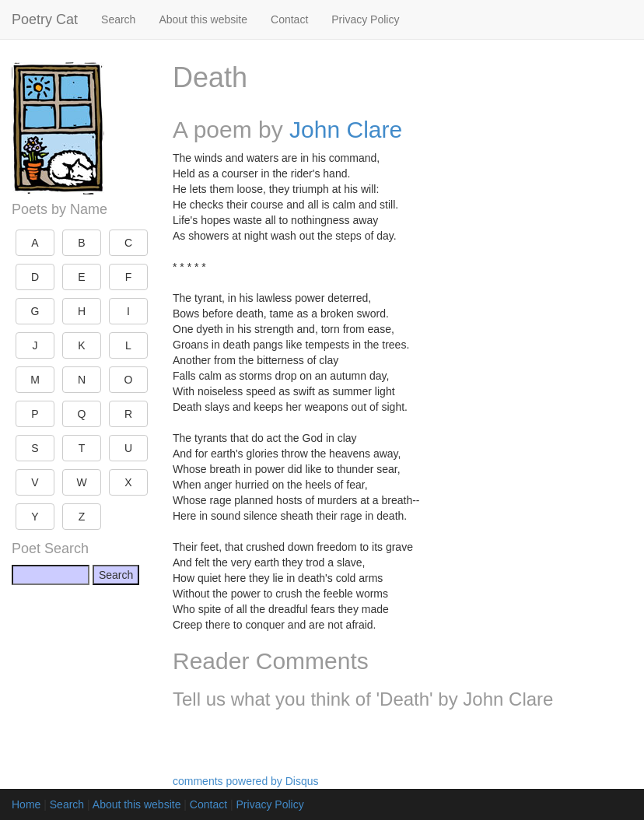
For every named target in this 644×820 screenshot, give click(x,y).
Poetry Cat (45, 19)
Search (118, 19)
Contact (289, 19)
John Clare (346, 130)
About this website (203, 19)
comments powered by (246, 781)
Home (26, 804)
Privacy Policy (365, 19)
